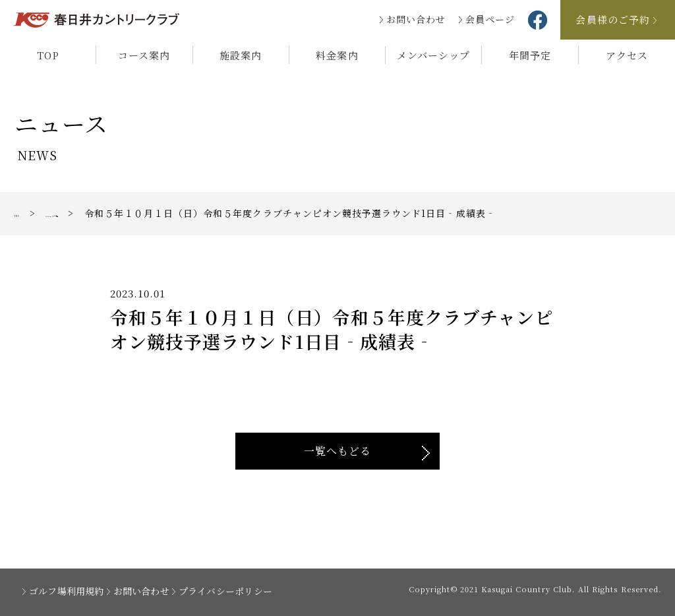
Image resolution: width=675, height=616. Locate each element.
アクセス (627, 55)
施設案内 (241, 55)
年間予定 (530, 55)
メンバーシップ (433, 55)
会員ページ (490, 19)
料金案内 (337, 55)
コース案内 (144, 55)
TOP (48, 55)
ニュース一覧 (91, 213)
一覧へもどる (337, 451)
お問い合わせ (416, 19)
